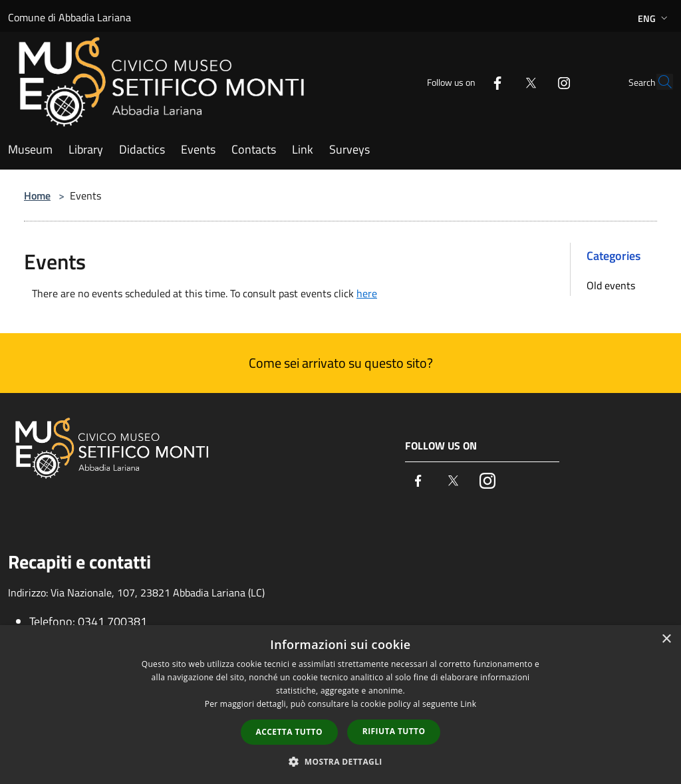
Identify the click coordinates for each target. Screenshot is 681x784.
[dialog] (340, 705)
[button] (340, 761)
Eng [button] (654, 18)
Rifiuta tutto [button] (394, 731)
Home (37, 196)
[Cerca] (657, 82)
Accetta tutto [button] (289, 732)
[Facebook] (467, 81)
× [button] (666, 639)
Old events (611, 285)
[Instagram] (533, 81)
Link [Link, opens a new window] (468, 704)
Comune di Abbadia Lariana (69, 17)
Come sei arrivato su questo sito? (341, 363)
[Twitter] (500, 81)
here (367, 293)
